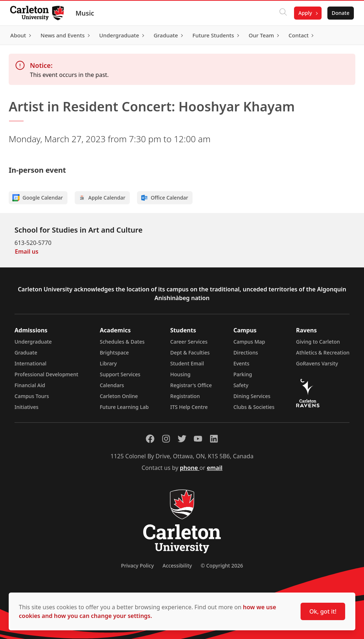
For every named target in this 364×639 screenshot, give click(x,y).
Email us (27, 251)
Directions (246, 353)
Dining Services (252, 396)
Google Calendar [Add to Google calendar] (38, 198)
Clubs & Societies (254, 407)
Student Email (187, 363)
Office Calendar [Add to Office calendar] (164, 198)
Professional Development (46, 374)
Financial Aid (30, 385)
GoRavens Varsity (317, 363)
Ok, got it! (323, 611)
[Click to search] (282, 13)
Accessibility (177, 566)
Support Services (120, 374)
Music (86, 13)
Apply (304, 13)
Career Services (189, 342)
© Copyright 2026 (222, 566)
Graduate (26, 353)
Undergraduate (33, 342)
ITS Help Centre (189, 407)
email (214, 468)
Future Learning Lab (124, 407)
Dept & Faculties (190, 353)
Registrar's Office (191, 385)
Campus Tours (32, 396)
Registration (185, 396)
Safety (241, 385)
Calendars (112, 385)
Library (108, 363)
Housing (181, 374)
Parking (243, 374)
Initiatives (26, 407)
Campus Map (249, 342)
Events (241, 363)
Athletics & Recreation (323, 353)
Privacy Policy (137, 566)
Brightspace (114, 353)
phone (190, 468)
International (30, 363)
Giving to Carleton (318, 342)
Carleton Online (119, 396)
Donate (339, 13)
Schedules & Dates (122, 342)
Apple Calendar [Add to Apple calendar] (102, 198)
